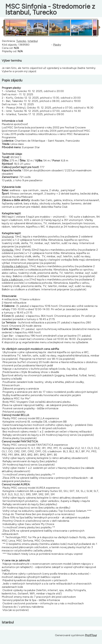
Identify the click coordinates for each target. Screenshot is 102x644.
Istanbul (33, 41)
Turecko (21, 41)
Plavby (57, 45)
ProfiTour (91, 635)
